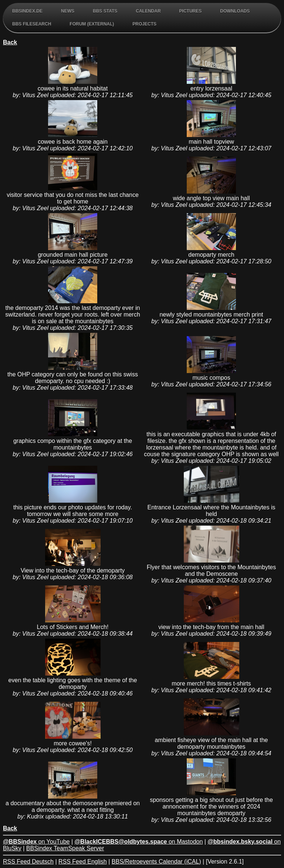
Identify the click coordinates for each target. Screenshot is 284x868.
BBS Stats (105, 11)
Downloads (235, 11)
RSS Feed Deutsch (28, 862)
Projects (144, 24)
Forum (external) (92, 24)
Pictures (191, 11)
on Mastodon (139, 842)
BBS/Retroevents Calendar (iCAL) (156, 862)
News (68, 11)
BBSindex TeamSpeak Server (65, 848)
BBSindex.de (27, 11)
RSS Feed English (83, 862)
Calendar (148, 11)
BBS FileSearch (32, 24)
